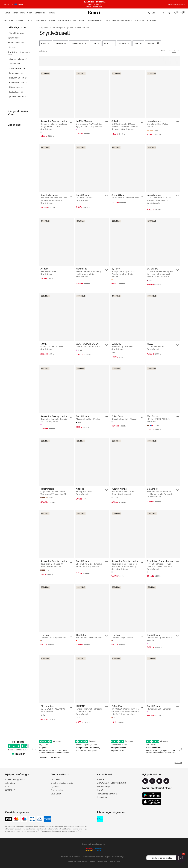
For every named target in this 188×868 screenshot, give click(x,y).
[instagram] (152, 781)
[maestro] (24, 819)
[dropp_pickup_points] (100, 819)
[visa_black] (8, 819)
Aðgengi (77, 857)
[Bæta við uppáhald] (71, 122)
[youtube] (159, 781)
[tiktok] (166, 781)
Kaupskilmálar (66, 857)
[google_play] (152, 795)
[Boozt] (94, 13)
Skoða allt (178, 763)
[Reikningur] (163, 13)
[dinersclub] (40, 819)
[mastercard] (16, 819)
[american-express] (48, 819)
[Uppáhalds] (175, 13)
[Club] (169, 13)
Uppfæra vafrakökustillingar (115, 857)
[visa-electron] (32, 819)
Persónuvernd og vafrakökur (93, 857)
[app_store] (152, 802)
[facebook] (145, 781)
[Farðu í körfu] (182, 13)
